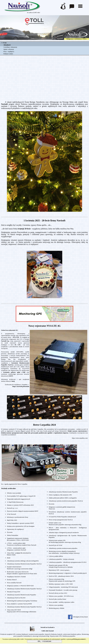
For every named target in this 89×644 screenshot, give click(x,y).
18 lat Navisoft (11, 514)
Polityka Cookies (8, 54)
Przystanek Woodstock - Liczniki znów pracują (63, 590)
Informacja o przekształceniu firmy (18, 517)
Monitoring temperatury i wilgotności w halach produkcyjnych (68, 573)
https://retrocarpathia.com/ (80, 438)
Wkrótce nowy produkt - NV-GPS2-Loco (61, 596)
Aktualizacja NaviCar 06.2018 (16, 598)
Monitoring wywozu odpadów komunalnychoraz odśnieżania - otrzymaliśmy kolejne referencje (64, 552)
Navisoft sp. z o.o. (12, 508)
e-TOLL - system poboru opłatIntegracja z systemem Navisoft (16, 549)
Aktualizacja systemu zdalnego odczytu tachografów (23, 561)
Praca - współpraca (9, 52)
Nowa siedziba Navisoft (14, 583)
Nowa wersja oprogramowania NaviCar (61, 520)
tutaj (13, 381)
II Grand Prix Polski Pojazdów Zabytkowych (62, 517)
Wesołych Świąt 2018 (14, 592)
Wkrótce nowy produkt (14, 493)
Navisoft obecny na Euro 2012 (58, 593)
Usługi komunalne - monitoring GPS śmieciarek (63, 587)
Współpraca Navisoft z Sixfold (16, 577)
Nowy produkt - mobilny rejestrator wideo (62, 602)
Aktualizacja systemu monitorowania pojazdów (63, 548)
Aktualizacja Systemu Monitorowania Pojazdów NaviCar (24, 564)
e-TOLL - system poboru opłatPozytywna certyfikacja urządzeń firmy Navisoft (22, 544)
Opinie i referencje (9, 49)
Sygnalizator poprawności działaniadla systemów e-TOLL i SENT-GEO (18, 539)
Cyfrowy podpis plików (56, 556)
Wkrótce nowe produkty (56, 605)
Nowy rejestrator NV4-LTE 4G (44, 326)
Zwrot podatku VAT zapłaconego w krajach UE (21, 496)
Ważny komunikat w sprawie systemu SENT (20, 523)
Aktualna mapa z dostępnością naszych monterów (64, 532)
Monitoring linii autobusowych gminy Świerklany (22, 601)
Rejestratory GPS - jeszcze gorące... (60, 570)
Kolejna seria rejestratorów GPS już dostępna (21, 526)
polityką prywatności (79, 639)
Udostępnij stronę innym (78, 617)
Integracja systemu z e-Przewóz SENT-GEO (20, 586)
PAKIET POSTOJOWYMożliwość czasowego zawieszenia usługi (20, 568)
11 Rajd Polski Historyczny (15, 502)
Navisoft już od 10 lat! (56, 545)
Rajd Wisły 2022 (12, 520)
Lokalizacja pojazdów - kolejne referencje (61, 559)
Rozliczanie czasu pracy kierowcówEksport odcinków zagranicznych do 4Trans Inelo (22, 573)
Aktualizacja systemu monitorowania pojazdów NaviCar (66, 501)
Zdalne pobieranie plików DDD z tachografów (63, 498)
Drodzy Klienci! (12, 580)
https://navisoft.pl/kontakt (21, 386)
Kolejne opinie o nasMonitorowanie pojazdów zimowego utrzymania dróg (65, 524)
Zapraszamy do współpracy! (15, 529)
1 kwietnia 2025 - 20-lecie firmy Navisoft (44, 221)
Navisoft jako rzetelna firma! (58, 599)
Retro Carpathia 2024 (44, 425)
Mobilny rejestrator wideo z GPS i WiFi (61, 584)
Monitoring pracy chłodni (57, 608)
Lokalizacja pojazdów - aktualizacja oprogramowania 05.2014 (68, 562)
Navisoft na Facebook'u (48, 627)
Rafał (9, 558)
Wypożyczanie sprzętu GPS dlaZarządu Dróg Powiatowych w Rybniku (61, 566)
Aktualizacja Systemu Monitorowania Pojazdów (22, 595)
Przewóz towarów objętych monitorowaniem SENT (23, 511)
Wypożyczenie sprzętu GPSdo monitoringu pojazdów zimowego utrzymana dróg (65, 541)
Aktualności (7, 45)
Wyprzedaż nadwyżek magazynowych (18, 499)
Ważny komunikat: (13, 535)
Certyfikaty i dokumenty (10, 47)
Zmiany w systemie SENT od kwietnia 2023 (20, 505)
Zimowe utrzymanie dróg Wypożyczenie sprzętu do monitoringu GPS (62, 580)
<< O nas (4, 43)
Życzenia (10, 532)
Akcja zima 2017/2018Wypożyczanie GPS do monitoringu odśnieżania (22, 611)
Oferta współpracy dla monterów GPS (60, 495)
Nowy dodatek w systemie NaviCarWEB (19, 604)
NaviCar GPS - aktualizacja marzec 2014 (61, 576)
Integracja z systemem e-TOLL (77, 39)
